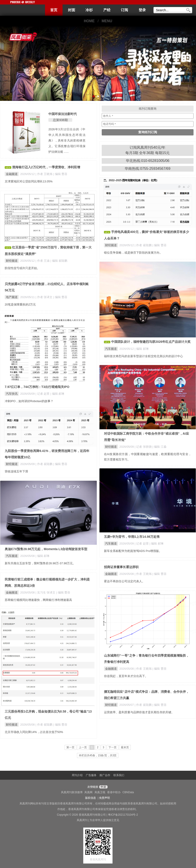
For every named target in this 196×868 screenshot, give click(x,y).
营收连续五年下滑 (16, 471)
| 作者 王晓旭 (44, 174)
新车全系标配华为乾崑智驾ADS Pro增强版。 (133, 551)
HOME (89, 21)
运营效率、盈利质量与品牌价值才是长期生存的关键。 (139, 712)
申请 (103, 787)
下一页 (113, 747)
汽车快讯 (12, 394)
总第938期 (60, 120)
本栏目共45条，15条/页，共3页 (98, 755)
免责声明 (104, 798)
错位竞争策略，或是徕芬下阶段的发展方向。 (133, 253)
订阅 (124, 10)
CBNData (128, 792)
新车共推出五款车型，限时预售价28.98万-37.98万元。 (40, 563)
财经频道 (111, 245)
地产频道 (12, 297)
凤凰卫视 (100, 792)
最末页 (125, 747)
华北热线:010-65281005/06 (148, 161)
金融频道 (12, 174)
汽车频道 (111, 349)
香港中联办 (114, 792)
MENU (107, 21)
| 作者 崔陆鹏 (143, 245)
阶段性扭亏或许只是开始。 (22, 268)
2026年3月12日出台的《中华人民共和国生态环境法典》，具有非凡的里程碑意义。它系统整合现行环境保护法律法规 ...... (67, 140)
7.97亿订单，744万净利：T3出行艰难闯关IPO (37, 387)
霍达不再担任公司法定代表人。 (124, 581)
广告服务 (91, 775)
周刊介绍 (77, 775)
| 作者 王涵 (43, 261)
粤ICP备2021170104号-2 (123, 815)
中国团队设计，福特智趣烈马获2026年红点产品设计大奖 (151, 342)
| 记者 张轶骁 (143, 447)
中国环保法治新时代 (63, 114)
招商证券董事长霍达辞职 (121, 567)
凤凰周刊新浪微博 (72, 792)
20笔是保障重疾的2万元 (20, 304)
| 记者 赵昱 (43, 394)
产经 (107, 10)
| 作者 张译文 (44, 297)
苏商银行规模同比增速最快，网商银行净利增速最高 (38, 600)
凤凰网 (88, 792)
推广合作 (105, 775)
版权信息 (90, 798)
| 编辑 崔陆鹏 (59, 261)
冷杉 (89, 10)
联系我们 (119, 775)
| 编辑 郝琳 (142, 349)
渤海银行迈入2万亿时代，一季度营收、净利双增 (46, 167)
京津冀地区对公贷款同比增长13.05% (29, 181)
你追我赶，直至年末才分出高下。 (126, 676)
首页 (54, 10)
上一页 (83, 747)
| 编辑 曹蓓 (60, 174)
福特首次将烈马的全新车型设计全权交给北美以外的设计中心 (143, 356)
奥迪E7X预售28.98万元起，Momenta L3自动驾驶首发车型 (46, 549)
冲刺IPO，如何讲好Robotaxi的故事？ (29, 401)
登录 (142, 10)
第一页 (70, 747)
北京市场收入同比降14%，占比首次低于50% (34, 732)
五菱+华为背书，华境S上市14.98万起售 (132, 537)
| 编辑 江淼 (159, 447)
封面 (72, 10)
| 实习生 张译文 (46, 592)
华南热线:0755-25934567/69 (148, 169)
